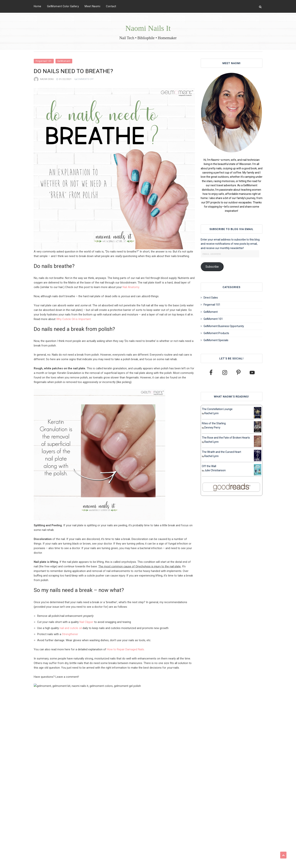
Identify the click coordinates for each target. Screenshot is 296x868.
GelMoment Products (216, 333)
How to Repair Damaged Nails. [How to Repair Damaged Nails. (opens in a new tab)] (126, 649)
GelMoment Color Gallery (63, 6)
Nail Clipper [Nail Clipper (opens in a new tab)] (87, 622)
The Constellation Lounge (217, 409)
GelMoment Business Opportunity (224, 326)
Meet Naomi (92, 6)
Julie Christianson (215, 470)
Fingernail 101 (44, 61)
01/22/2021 (65, 79)
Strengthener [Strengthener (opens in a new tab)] (70, 634)
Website (82, 807)
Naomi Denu (47, 79)
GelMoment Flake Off (178, 776)
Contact (111, 6)
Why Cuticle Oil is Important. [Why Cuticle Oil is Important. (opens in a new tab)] (74, 319)
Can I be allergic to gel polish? (56, 776)
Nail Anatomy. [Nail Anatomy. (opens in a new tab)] (131, 287)
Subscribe (212, 266)
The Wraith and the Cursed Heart (221, 452)
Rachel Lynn (211, 413)
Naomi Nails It (148, 28)
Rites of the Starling (214, 423)
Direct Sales (211, 297)
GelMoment (64, 61)
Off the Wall (209, 466)
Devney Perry (212, 427)
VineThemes (255, 862)
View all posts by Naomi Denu (56, 807)
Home (38, 6)
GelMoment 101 (213, 319)
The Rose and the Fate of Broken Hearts (226, 437)
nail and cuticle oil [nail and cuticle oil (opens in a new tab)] (71, 628)
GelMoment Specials (216, 340)
